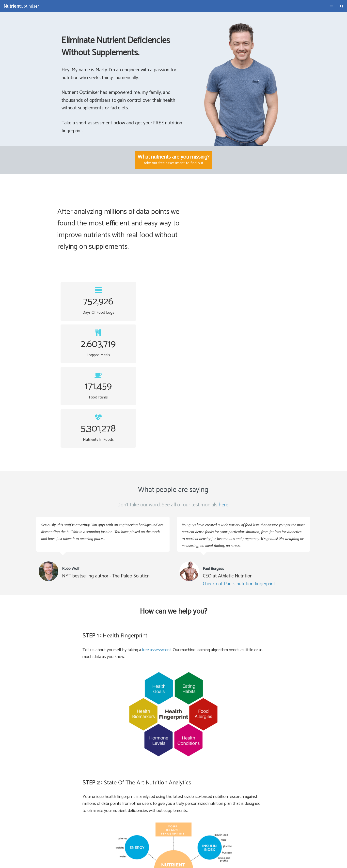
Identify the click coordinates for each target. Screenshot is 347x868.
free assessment (157, 482)
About (39, 862)
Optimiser (21, 6)
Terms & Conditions (18, 862)
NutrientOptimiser (300, 862)
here (224, 337)
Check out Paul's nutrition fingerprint (239, 416)
